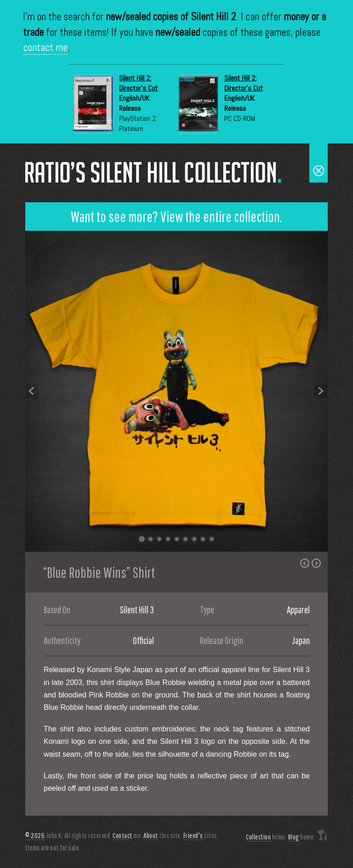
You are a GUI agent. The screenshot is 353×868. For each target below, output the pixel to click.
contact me (45, 48)
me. (128, 836)
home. (266, 837)
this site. (163, 836)
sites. (201, 836)
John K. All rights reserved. (68, 836)
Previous (32, 391)
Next (321, 391)
